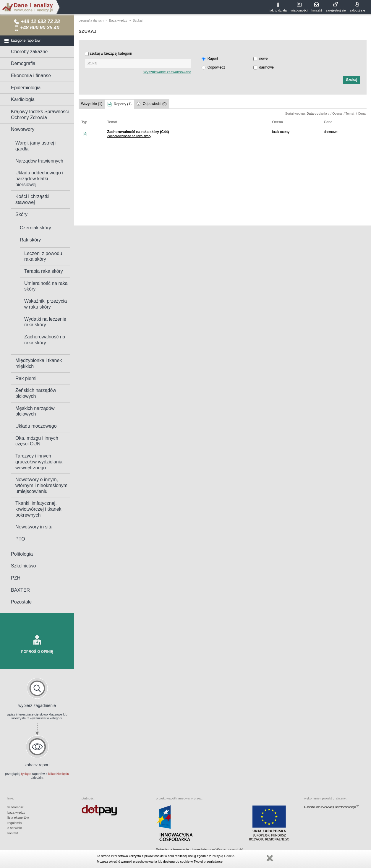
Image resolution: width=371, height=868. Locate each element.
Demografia (23, 63)
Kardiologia (23, 99)
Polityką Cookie (223, 856)
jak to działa (278, 10)
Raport (213, 59)
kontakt (317, 10)
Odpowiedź (216, 67)
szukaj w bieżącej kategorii (111, 53)
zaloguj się (357, 10)
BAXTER (20, 590)
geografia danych (91, 20)
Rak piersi (26, 378)
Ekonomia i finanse (31, 76)
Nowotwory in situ (34, 527)
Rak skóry (30, 240)
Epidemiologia (26, 88)
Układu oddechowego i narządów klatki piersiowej (39, 179)
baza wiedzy (16, 812)
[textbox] (138, 63)
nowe (264, 59)
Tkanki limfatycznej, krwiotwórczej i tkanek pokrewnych (38, 509)
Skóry (21, 214)
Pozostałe (21, 602)
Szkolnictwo (23, 566)
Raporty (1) (123, 104)
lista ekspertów (18, 817)
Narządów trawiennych (39, 161)
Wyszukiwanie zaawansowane (167, 72)
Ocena (337, 113)
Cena (362, 113)
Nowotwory (23, 129)
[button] (352, 80)
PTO (20, 539)
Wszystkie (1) (92, 104)
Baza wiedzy (118, 20)
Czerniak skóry (35, 228)
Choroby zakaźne (29, 52)
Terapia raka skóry (44, 271)
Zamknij (270, 858)
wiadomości (299, 10)
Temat (350, 113)
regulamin (14, 823)
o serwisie (15, 828)
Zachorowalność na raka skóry (129, 136)
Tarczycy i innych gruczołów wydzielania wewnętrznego (39, 462)
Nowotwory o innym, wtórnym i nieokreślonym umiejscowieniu (41, 485)
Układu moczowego (36, 426)
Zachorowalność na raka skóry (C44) (138, 132)
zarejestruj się (336, 10)
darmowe (266, 67)
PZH (16, 578)
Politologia (22, 554)
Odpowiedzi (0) (155, 104)
